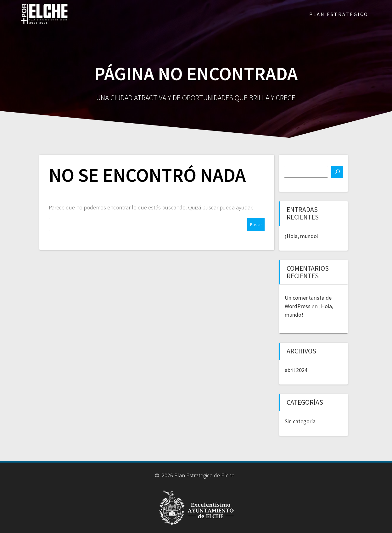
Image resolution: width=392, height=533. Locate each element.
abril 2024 (296, 370)
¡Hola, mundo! (302, 236)
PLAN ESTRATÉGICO (339, 14)
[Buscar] (337, 172)
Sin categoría (300, 421)
